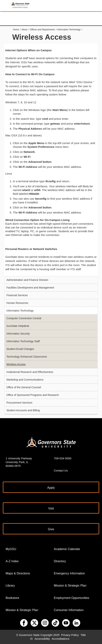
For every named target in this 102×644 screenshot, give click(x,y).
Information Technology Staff (23, 341)
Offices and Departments (42, 30)
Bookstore (12, 598)
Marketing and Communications (25, 380)
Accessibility (42, 639)
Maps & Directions (18, 573)
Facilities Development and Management (30, 288)
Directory (60, 561)
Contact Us (61, 470)
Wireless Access (16, 364)
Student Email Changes (20, 349)
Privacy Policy (70, 635)
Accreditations (60, 639)
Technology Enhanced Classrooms (27, 357)
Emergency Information (69, 573)
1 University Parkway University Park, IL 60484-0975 (19, 462)
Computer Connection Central (24, 318)
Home (16, 30)
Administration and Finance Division (27, 280)
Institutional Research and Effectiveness (30, 372)
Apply (51, 488)
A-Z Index (12, 561)
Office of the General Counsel (24, 387)
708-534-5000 (63, 458)
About (24, 30)
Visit (51, 508)
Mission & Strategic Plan (22, 610)
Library (10, 586)
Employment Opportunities (72, 598)
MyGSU (11, 549)
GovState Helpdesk (18, 326)
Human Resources (17, 303)
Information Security (18, 334)
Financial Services (17, 295)
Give (51, 529)
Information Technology (69, 30)
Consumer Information (69, 610)
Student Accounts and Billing (23, 410)
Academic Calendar (67, 549)
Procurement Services (19, 403)
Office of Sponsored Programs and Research (33, 395)
